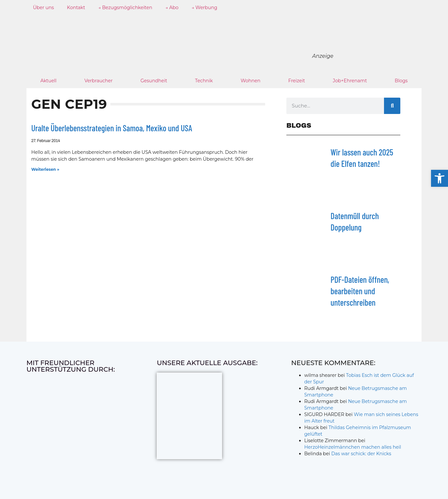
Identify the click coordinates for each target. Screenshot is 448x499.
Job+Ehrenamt (350, 81)
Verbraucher (98, 81)
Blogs (401, 81)
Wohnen (250, 81)
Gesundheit (154, 81)
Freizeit (297, 81)
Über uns (43, 8)
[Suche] (392, 106)
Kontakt (76, 8)
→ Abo (172, 8)
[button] (440, 178)
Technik (204, 81)
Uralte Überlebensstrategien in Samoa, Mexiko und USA (112, 128)
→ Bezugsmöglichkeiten (125, 8)
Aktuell (49, 81)
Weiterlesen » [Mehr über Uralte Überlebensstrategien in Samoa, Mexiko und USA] (45, 169)
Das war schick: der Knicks (361, 454)
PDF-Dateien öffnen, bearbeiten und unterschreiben (360, 291)
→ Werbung (205, 8)
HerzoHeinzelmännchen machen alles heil (353, 447)
